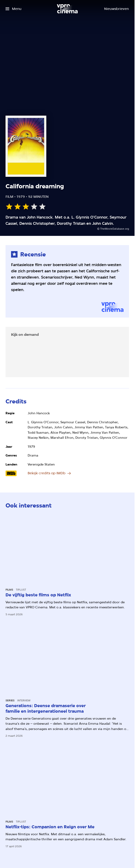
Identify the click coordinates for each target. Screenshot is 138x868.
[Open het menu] (13, 9)
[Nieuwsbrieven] (116, 9)
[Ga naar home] (67, 9)
